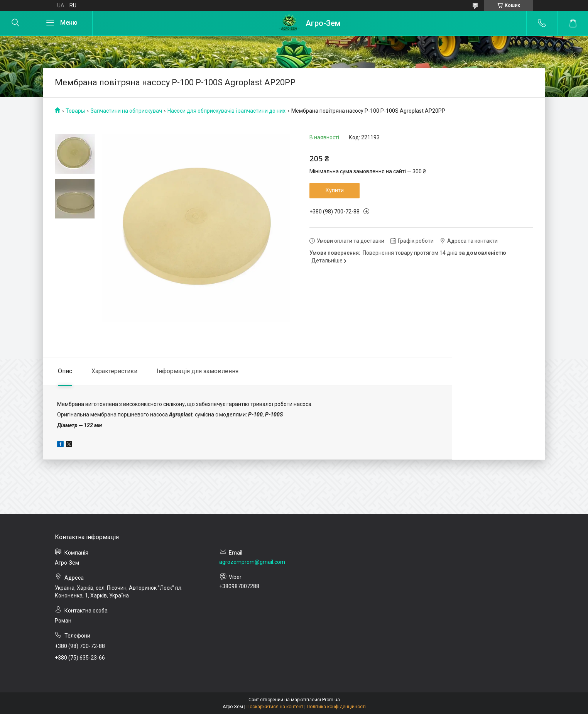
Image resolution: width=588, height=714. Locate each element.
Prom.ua (331, 700)
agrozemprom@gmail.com (252, 562)
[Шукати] (15, 23)
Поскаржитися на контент (275, 707)
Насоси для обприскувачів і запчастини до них (226, 111)
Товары (75, 111)
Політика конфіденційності (336, 707)
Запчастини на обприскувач (126, 111)
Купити (335, 190)
